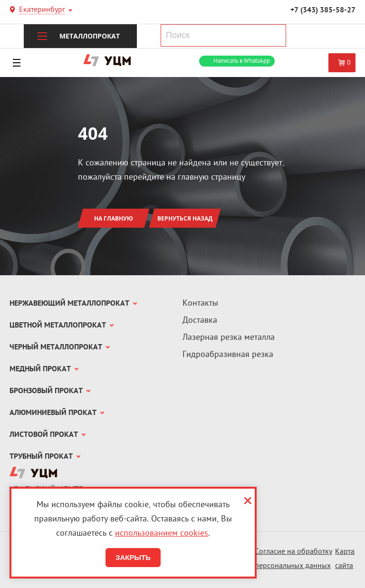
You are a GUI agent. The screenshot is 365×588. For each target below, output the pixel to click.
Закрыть (133, 557)
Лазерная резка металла (229, 338)
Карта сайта (345, 559)
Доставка (200, 321)
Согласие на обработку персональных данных (293, 559)
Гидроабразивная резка (228, 355)
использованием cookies (162, 534)
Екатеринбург (42, 11)
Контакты (200, 304)
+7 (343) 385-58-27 (323, 10)
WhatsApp (242, 61)
